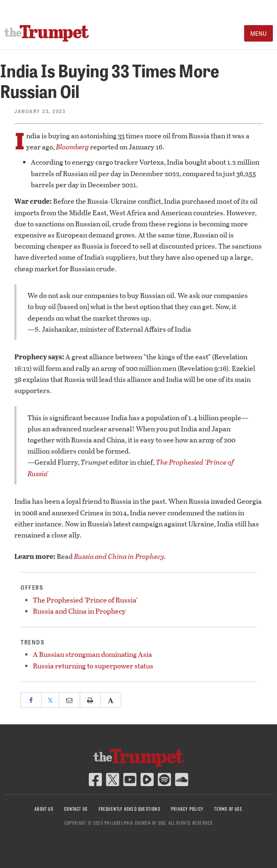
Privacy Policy (187, 809)
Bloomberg (72, 147)
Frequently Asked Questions (129, 809)
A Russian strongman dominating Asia (92, 654)
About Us (44, 809)
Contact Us (76, 809)
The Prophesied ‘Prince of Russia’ (85, 600)
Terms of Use (228, 809)
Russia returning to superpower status (93, 666)
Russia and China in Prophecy (119, 556)
